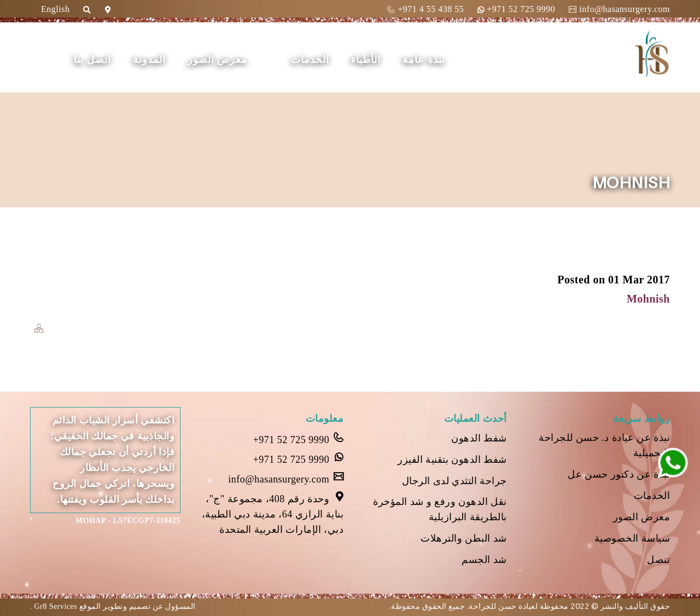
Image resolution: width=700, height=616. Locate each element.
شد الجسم (484, 560)
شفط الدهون (479, 438)
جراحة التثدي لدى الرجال (454, 481)
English (55, 9)
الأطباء (366, 60)
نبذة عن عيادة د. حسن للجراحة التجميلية (604, 445)
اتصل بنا (92, 60)
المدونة (149, 60)
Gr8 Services (55, 606)
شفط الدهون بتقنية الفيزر (452, 460)
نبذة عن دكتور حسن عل (619, 474)
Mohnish (648, 299)
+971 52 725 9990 (516, 9)
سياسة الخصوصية (632, 538)
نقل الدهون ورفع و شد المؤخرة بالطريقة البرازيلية (440, 509)
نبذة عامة (424, 60)
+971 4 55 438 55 (425, 9)
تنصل (658, 560)
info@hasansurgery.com (619, 9)
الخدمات (310, 60)
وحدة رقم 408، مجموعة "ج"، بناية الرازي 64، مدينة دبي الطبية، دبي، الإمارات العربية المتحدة (273, 513)
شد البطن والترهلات (464, 538)
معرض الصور (218, 60)
